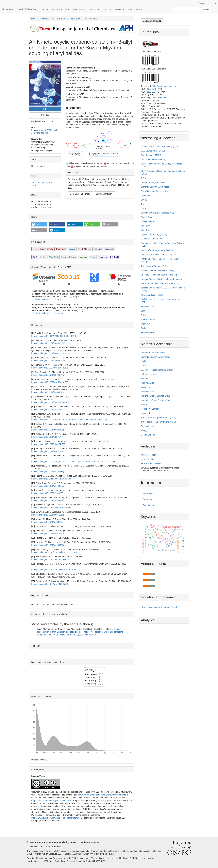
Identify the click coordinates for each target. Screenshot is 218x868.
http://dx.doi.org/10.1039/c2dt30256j (47, 493)
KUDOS (145, 379)
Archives (44, 19)
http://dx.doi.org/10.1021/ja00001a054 (48, 361)
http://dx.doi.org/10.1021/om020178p (48, 430)
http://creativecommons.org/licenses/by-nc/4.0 (53, 801)
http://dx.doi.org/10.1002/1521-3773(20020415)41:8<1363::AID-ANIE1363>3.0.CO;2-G (70, 420)
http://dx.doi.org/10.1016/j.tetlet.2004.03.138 (51, 479)
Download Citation (105, 194)
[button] (39, 224)
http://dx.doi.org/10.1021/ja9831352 (47, 451)
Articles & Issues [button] (60, 10)
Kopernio (83, 257)
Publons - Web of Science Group (156, 396)
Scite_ (144, 311)
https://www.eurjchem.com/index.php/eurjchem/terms (100, 795)
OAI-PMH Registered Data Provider (157, 370)
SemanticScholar (68, 257)
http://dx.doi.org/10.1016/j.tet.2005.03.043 (50, 559)
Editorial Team (80, 10)
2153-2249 (152, 89)
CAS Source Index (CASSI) (153, 151)
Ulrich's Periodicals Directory (154, 159)
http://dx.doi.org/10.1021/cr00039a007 (48, 343)
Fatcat (144, 315)
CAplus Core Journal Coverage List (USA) (160, 146)
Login (213, 3)
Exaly (143, 328)
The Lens (98, 249)
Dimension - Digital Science (153, 183)
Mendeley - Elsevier (150, 409)
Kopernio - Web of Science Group (156, 400)
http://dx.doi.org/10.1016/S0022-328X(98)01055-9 (54, 336)
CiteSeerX (146, 226)
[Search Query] (186, 10)
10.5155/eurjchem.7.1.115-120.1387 (48, 313)
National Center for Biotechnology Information (161, 279)
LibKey (43, 257)
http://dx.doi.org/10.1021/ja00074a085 (48, 444)
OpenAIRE (146, 195)
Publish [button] (95, 10)
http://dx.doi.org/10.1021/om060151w (48, 545)
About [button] (107, 10)
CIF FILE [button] (45, 115)
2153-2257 (152, 92)
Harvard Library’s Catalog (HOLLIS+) (157, 270)
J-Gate (144, 178)
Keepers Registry (149, 455)
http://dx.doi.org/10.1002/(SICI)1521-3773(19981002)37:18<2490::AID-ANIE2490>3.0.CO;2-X (73, 461)
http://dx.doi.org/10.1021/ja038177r (47, 437)
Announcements (136, 10)
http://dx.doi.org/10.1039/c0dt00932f (48, 500)
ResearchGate (147, 332)
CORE (144, 200)
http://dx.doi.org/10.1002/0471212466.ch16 (51, 353)
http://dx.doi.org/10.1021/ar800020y (47, 522)
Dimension (110, 249)
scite (35, 249)
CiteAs (72, 249)
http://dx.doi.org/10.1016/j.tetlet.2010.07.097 (51, 508)
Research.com (147, 306)
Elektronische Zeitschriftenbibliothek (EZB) (160, 283)
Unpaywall (146, 413)
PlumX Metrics (84, 249)
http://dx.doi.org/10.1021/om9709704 (48, 534)
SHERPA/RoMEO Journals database (157, 250)
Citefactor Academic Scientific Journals (158, 255)
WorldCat (54, 257)
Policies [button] (119, 10)
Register (202, 3)
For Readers (149, 493)
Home (45, 10)
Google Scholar (46, 249)
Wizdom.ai (146, 324)
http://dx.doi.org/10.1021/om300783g (48, 472)
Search (206, 10)
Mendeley (103, 257)
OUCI (35, 257)
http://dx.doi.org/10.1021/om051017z (48, 515)
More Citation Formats (81, 194)
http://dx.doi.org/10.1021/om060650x (48, 486)
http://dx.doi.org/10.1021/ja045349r (47, 410)
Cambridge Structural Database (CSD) (158, 213)
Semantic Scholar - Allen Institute (156, 187)
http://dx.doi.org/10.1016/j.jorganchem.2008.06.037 (54, 552)
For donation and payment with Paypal (160, 607)
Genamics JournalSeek (151, 239)
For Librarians (149, 505)
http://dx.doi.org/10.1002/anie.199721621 (50, 368)
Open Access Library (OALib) (154, 234)
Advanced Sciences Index (153, 295)
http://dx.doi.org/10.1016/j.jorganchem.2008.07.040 (54, 570)
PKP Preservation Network (153, 463)
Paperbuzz (61, 249)
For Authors (148, 499)
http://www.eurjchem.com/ (165, 86)
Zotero (93, 257)
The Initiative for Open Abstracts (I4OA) (158, 417)
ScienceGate (147, 217)
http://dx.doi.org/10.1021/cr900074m (48, 375)
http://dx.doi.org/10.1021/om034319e (48, 392)
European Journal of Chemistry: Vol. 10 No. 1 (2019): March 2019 (66, 635)
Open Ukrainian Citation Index (154, 191)
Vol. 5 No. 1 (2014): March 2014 (66, 19)
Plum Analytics (147, 383)
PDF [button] (45, 109)
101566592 (161, 98)
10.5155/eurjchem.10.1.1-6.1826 (47, 300)
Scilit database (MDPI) (151, 155)
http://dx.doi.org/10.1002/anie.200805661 (50, 584)
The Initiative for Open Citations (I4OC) (158, 422)
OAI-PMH (114, 257)
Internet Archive (148, 459)
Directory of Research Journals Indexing (159, 275)
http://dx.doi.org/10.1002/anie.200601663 (50, 382)
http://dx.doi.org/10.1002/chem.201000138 (50, 402)
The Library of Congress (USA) (155, 266)
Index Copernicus (149, 319)
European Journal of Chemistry (20, 10)
